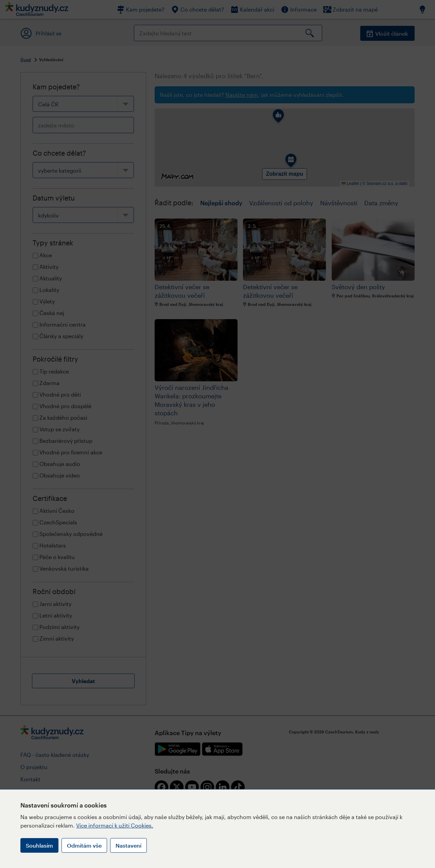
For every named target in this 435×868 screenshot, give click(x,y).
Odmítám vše (84, 845)
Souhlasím (39, 845)
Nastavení (128, 845)
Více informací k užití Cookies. (115, 825)
